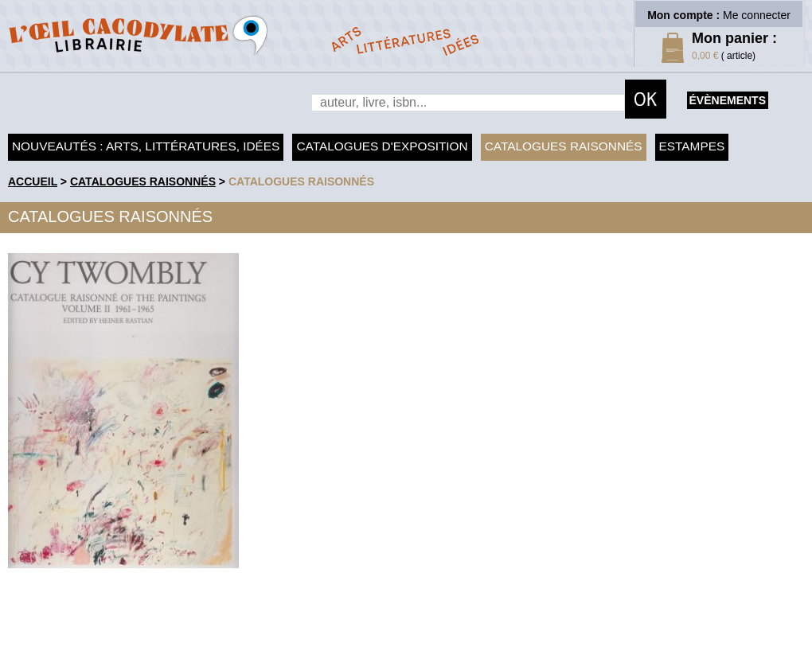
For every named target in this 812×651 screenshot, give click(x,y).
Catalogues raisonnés (564, 146)
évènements (728, 100)
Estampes (692, 146)
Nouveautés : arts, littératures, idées (146, 146)
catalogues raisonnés (301, 181)
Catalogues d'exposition (382, 146)
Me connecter (757, 15)
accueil (33, 181)
